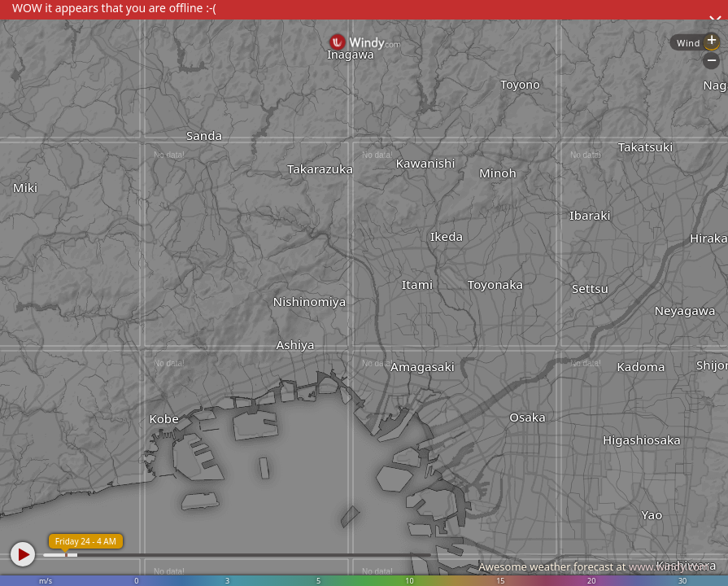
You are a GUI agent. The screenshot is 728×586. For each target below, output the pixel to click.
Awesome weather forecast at (594, 566)
